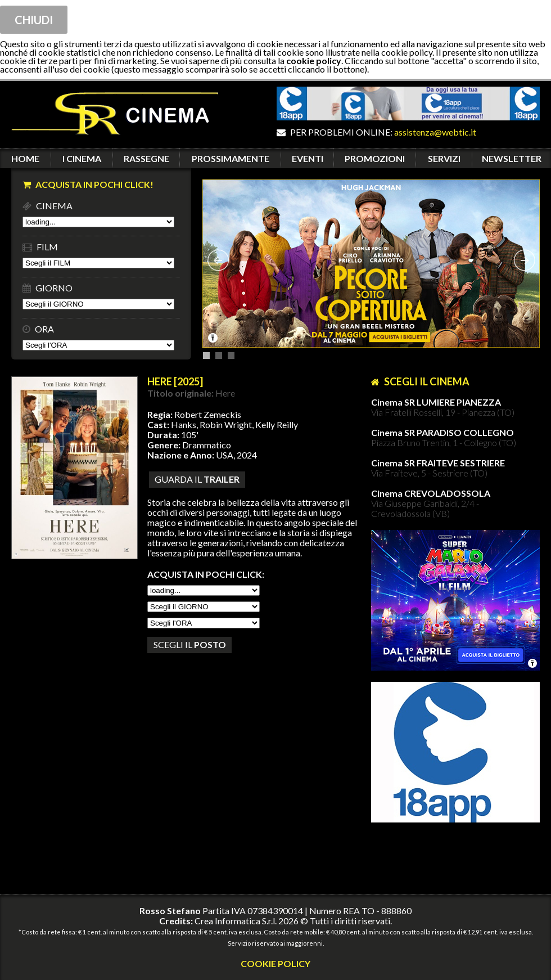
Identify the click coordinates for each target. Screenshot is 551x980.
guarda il (197, 479)
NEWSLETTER (512, 158)
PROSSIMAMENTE (231, 158)
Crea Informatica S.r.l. (236, 921)
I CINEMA (82, 158)
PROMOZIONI (375, 158)
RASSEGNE (146, 158)
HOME (25, 158)
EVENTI (308, 158)
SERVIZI (444, 158)
